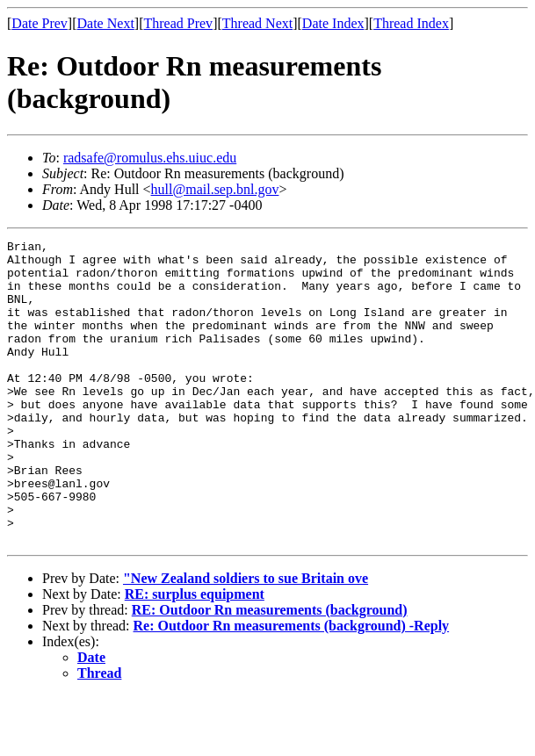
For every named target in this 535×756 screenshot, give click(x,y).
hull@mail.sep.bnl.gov (215, 189)
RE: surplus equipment (195, 655)
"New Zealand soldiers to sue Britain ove (246, 639)
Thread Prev (178, 23)
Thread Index (411, 23)
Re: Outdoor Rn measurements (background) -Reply (292, 686)
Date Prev (40, 23)
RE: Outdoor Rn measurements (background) (270, 670)
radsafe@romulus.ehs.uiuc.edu (150, 158)
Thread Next (257, 23)
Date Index (333, 23)
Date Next (106, 23)
